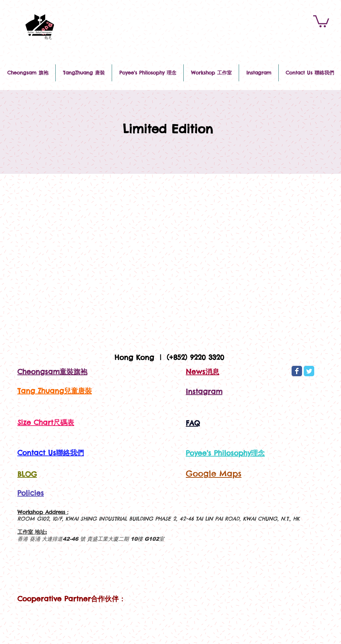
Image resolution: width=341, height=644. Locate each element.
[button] (321, 21)
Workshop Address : (43, 512)
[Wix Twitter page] (309, 371)
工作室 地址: (32, 532)
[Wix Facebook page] (297, 371)
